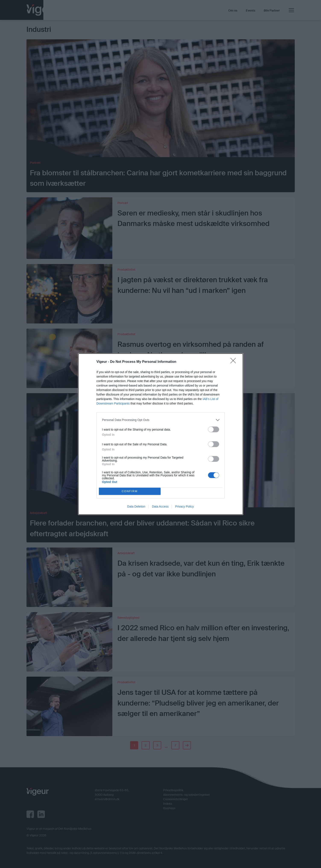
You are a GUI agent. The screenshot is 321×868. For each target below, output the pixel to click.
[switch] (214, 429)
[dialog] (161, 434)
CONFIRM (130, 491)
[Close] (235, 362)
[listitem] (161, 420)
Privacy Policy (184, 506)
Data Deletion (136, 506)
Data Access (160, 506)
